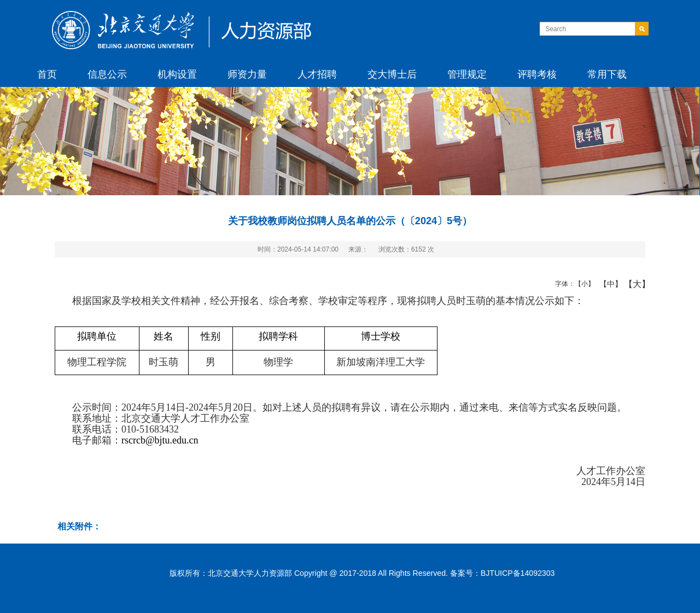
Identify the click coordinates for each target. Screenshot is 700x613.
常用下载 (607, 74)
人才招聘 (317, 74)
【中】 (607, 284)
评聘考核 (537, 74)
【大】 (631, 284)
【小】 (582, 284)
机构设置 (177, 74)
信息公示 (107, 74)
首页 (47, 74)
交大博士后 (392, 74)
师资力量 (247, 74)
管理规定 (467, 74)
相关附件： (79, 526)
